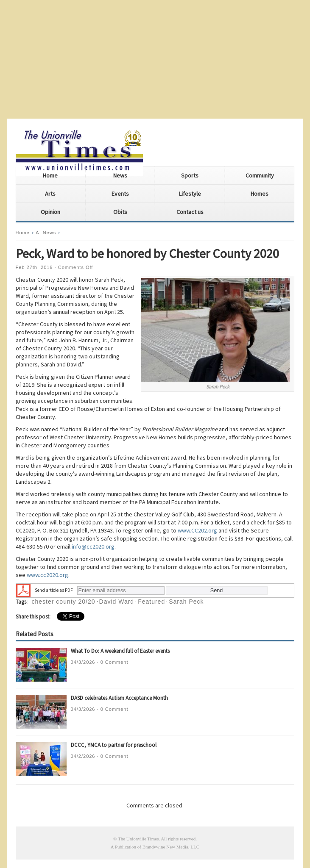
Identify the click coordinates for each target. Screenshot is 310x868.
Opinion (50, 212)
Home (50, 175)
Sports (190, 175)
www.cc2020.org (47, 575)
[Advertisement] (155, 59)
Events (120, 194)
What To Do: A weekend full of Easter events (120, 651)
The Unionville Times (138, 839)
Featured (151, 602)
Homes (260, 194)
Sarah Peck (186, 602)
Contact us (190, 212)
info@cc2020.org (93, 546)
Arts (50, 194)
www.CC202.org (197, 530)
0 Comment (115, 662)
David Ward (117, 602)
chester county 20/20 (64, 602)
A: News (46, 233)
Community (260, 175)
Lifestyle (190, 194)
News (120, 175)
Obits (120, 212)
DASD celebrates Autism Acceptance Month (119, 698)
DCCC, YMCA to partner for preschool (114, 745)
